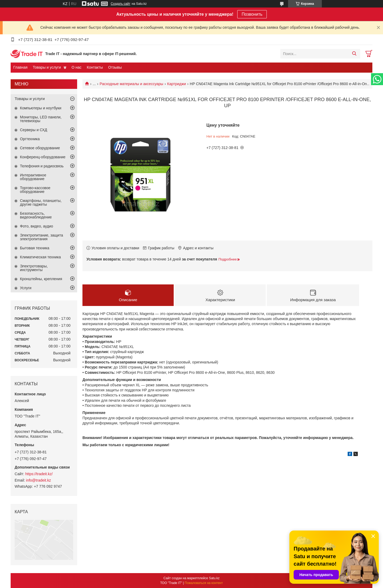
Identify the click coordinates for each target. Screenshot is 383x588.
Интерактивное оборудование (33, 177)
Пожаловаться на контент (204, 583)
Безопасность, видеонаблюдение (36, 215)
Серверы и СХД (34, 130)
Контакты (95, 67)
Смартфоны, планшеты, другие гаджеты (41, 202)
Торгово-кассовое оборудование (35, 190)
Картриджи (176, 84)
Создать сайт (120, 4)
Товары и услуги (47, 67)
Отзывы (115, 67)
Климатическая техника (40, 257)
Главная (20, 67)
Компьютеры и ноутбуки (41, 108)
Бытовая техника (35, 248)
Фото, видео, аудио (37, 226)
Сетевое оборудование (40, 148)
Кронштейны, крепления (41, 279)
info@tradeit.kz (39, 480)
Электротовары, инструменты (34, 268)
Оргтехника (30, 139)
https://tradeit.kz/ (39, 474)
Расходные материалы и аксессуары (132, 84)
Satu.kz (214, 578)
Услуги (26, 288)
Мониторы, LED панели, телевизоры (41, 119)
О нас (76, 67)
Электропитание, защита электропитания (41, 237)
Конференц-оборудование (43, 157)
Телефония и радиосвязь (42, 166)
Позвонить (252, 14)
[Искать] (354, 54)
